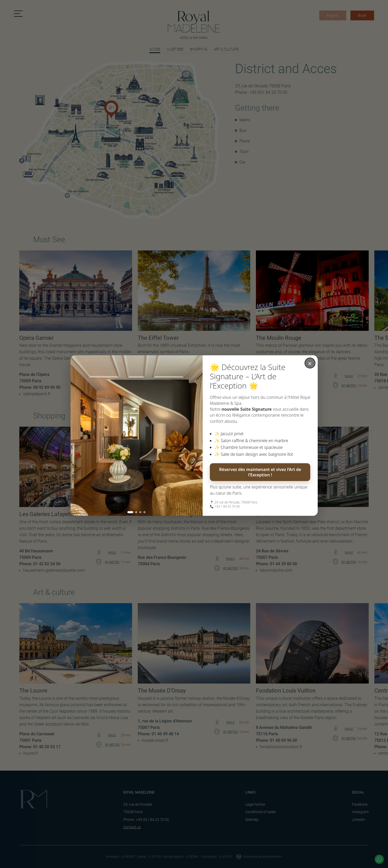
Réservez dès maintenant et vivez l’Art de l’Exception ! (260, 472)
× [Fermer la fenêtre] (310, 363)
